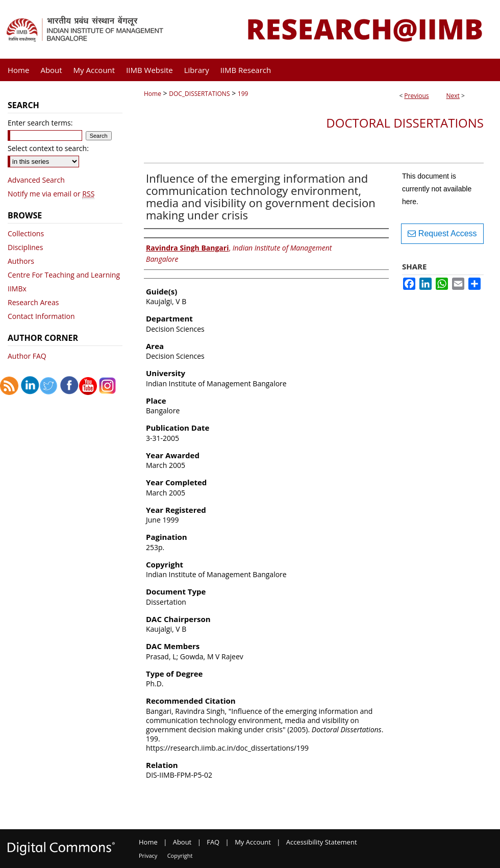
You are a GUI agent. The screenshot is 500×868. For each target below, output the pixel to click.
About (182, 842)
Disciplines (25, 247)
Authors (21, 261)
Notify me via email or (51, 194)
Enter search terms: (40, 123)
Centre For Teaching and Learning (64, 275)
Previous (416, 96)
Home (153, 94)
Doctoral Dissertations (405, 123)
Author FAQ (27, 356)
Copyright (180, 855)
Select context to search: (48, 148)
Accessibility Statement (322, 842)
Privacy (148, 855)
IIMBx (17, 289)
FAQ (213, 842)
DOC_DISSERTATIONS (199, 94)
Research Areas (33, 302)
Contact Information (41, 316)
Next (453, 96)
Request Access (442, 233)
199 (243, 94)
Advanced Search (36, 180)
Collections (26, 233)
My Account (253, 842)
